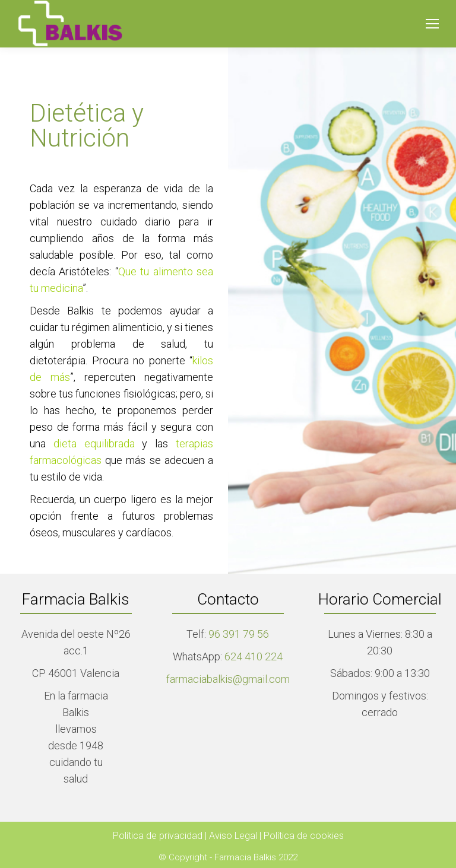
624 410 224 (254, 656)
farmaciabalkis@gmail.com (228, 679)
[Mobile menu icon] (432, 24)
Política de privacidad (159, 836)
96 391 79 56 (237, 634)
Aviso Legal (234, 836)
